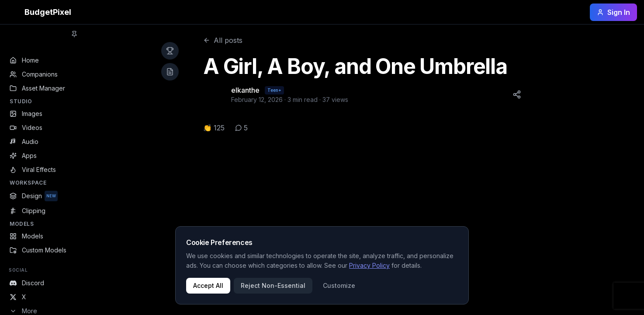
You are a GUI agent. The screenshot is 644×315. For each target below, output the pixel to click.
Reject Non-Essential (273, 285)
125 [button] (219, 128)
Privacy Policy (369, 265)
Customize (339, 285)
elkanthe (245, 90)
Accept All (208, 285)
